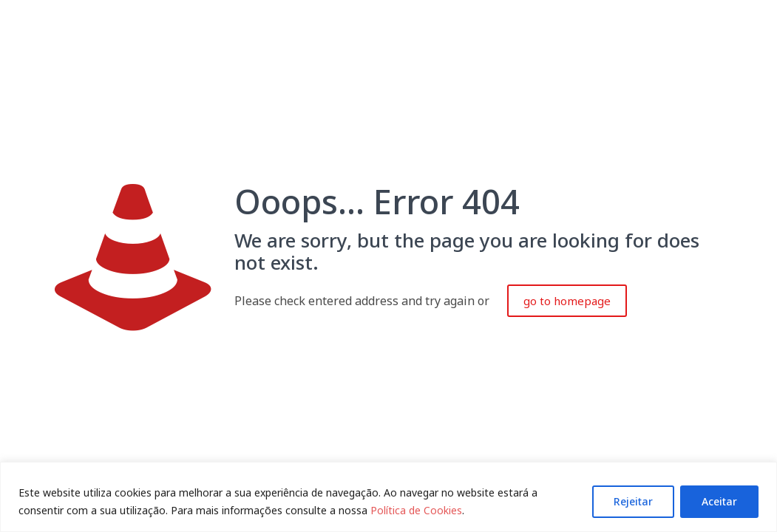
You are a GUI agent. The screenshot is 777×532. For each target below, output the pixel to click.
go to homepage (567, 301)
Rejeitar (633, 501)
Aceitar (719, 501)
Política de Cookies (416, 510)
